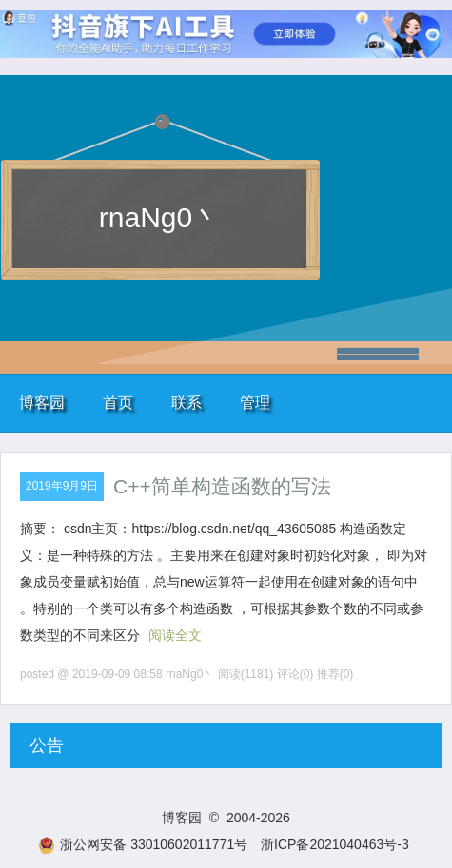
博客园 (42, 403)
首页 (118, 403)
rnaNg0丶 (160, 217)
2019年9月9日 (62, 486)
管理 (255, 403)
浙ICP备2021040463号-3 (335, 844)
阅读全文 (175, 635)
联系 (187, 403)
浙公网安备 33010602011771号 (143, 844)
